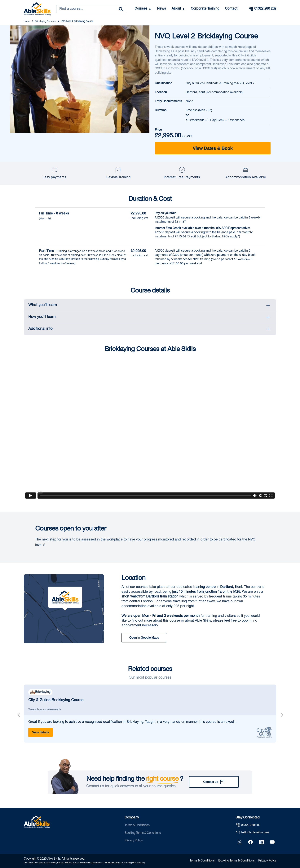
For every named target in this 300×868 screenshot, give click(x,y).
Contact (231, 9)
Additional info (40, 329)
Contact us (214, 782)
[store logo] (37, 9)
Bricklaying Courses (46, 21)
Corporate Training (205, 9)
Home (27, 21)
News (161, 9)
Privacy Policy (134, 841)
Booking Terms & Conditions (143, 833)
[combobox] (91, 9)
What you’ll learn (43, 305)
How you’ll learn (42, 317)
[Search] (121, 9)
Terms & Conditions (137, 826)
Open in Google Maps (144, 638)
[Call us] (262, 9)
